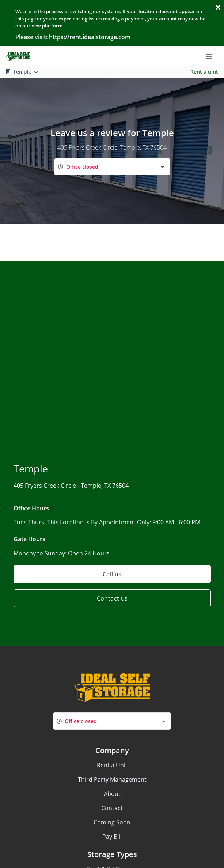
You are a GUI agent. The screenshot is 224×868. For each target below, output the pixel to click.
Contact (112, 808)
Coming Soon (112, 822)
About (112, 794)
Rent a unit (204, 72)
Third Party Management (112, 779)
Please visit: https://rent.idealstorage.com (73, 37)
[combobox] (112, 167)
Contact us (112, 598)
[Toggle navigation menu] (212, 56)
